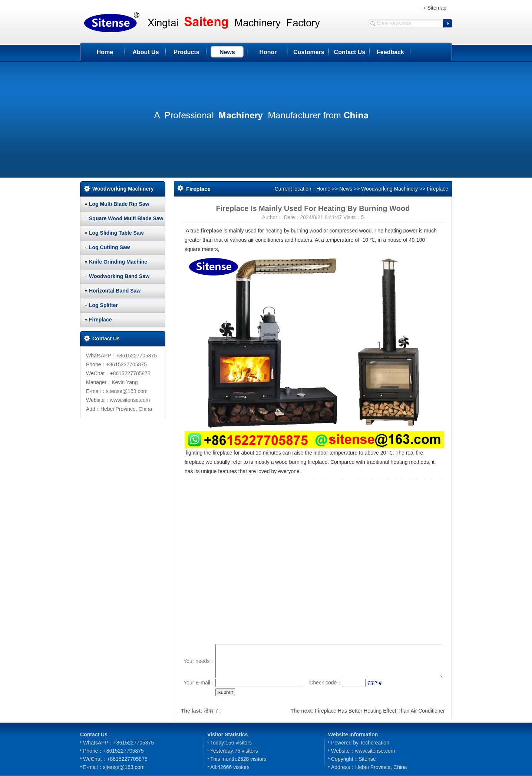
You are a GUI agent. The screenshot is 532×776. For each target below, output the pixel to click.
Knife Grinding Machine (118, 262)
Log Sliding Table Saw (116, 233)
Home (105, 52)
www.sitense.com (375, 751)
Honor (268, 52)
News (227, 52)
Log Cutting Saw (109, 247)
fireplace (212, 231)
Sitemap (437, 8)
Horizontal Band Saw (115, 291)
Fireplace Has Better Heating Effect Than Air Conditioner (380, 711)
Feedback (390, 52)
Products (186, 52)
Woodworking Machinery (389, 189)
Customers (309, 52)
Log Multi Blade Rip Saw (119, 204)
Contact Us (350, 52)
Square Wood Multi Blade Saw (126, 218)
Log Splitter (103, 305)
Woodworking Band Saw (119, 276)
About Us (146, 52)
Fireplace (100, 320)
